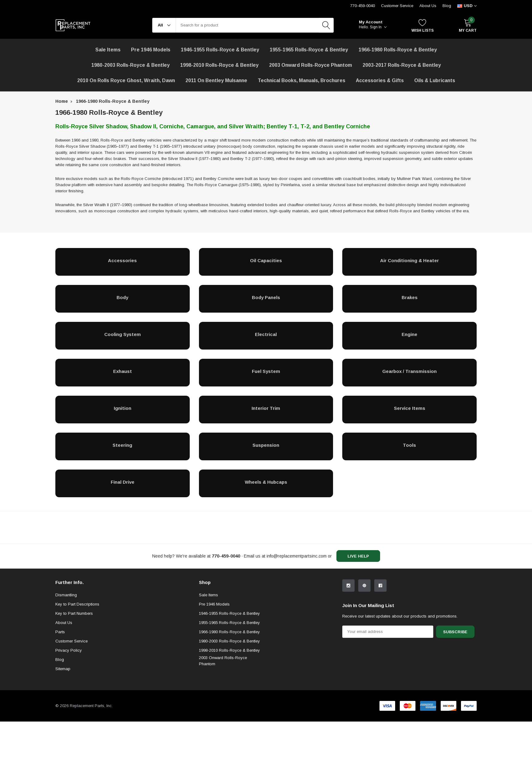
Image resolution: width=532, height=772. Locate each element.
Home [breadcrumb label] (62, 101)
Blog (447, 6)
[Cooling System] (123, 334)
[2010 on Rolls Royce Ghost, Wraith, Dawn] (126, 81)
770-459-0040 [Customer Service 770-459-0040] (363, 6)
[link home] (73, 25)
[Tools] (409, 445)
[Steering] (123, 445)
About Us (428, 6)
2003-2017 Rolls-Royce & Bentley (402, 65)
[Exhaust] (123, 371)
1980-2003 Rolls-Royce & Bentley (131, 65)
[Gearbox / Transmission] (409, 371)
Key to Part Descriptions (77, 655)
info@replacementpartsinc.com (297, 556)
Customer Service (71, 692)
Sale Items (208, 645)
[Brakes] (409, 297)
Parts (60, 682)
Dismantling (66, 645)
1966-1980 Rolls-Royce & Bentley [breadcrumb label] (113, 101)
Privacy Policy (69, 701)
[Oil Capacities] (266, 260)
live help (358, 556)
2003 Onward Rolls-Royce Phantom (223, 711)
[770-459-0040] (226, 556)
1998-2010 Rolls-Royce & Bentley (219, 65)
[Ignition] (123, 408)
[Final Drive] (123, 482)
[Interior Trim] (266, 408)
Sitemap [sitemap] (63, 719)
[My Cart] (468, 25)
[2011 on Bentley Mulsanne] (216, 81)
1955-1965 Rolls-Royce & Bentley (309, 50)
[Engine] (409, 334)
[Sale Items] (108, 50)
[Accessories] (123, 260)
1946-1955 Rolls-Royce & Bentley (220, 50)
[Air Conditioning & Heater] (409, 260)
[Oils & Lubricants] (435, 81)
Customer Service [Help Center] (397, 6)
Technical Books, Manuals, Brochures (302, 80)
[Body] (123, 297)
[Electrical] (266, 334)
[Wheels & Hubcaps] (266, 482)
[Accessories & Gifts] (380, 81)
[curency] (467, 6)
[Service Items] (409, 408)
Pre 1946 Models (151, 50)
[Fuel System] (266, 371)
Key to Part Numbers (74, 664)
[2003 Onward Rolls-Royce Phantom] (311, 65)
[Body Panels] (266, 297)
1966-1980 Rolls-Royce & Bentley (398, 50)
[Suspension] (266, 445)
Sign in (378, 27)
